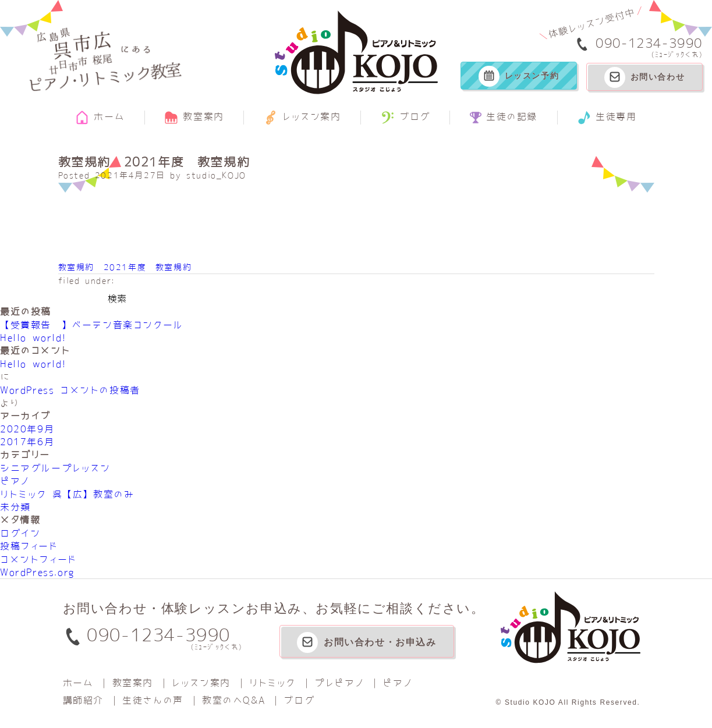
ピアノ (15, 481)
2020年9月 (27, 429)
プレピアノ (339, 683)
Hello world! (33, 338)
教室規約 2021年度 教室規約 (125, 267)
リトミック (272, 683)
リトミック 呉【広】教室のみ (67, 494)
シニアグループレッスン (55, 468)
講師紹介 (83, 700)
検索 (117, 299)
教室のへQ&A (233, 700)
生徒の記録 (504, 118)
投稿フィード (29, 546)
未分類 (15, 507)
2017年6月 (27, 442)
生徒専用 (607, 118)
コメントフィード (38, 559)
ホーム (100, 118)
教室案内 (194, 118)
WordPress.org (37, 572)
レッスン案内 (302, 118)
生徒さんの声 (153, 700)
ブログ (405, 118)
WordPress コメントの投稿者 (70, 390)
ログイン (20, 533)
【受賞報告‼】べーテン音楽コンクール (92, 325)
